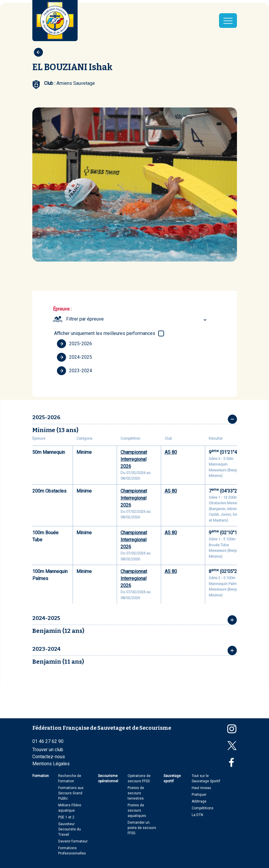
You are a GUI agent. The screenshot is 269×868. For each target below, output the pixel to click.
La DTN (197, 815)
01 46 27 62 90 (48, 741)
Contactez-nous (49, 757)
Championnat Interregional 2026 (134, 459)
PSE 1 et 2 (66, 817)
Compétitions (203, 808)
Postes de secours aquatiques (137, 810)
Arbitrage (199, 801)
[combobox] (137, 319)
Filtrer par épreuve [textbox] (85, 319)
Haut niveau (201, 788)
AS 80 (171, 452)
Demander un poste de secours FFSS (142, 828)
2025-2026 (74, 344)
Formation (41, 776)
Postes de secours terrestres (136, 793)
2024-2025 (74, 357)
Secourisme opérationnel (108, 778)
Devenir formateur (73, 841)
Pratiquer (199, 795)
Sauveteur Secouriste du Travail (70, 829)
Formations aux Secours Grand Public (71, 793)
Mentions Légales (51, 764)
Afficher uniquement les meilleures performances (105, 333)
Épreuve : (62, 309)
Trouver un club (48, 750)
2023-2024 (74, 371)
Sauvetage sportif (172, 778)
